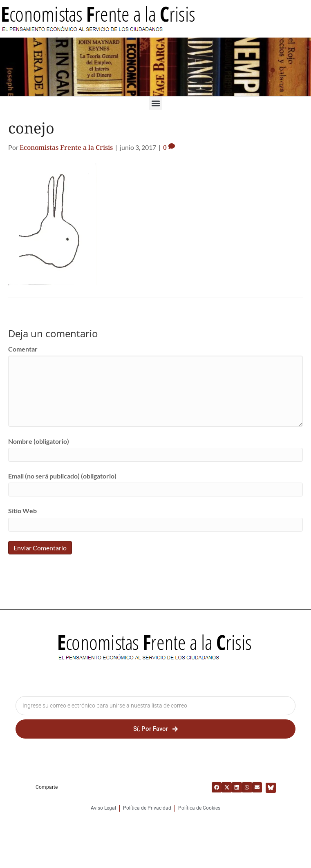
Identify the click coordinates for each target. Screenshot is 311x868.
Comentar (23, 349)
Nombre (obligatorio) (39, 441)
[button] (155, 103)
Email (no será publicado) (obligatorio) (62, 476)
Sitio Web (22, 511)
